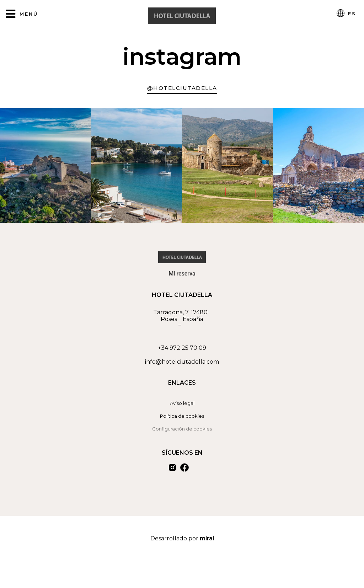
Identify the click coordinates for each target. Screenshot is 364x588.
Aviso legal (182, 403)
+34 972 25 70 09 (182, 348)
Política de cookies (182, 416)
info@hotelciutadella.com (182, 362)
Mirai (207, 538)
